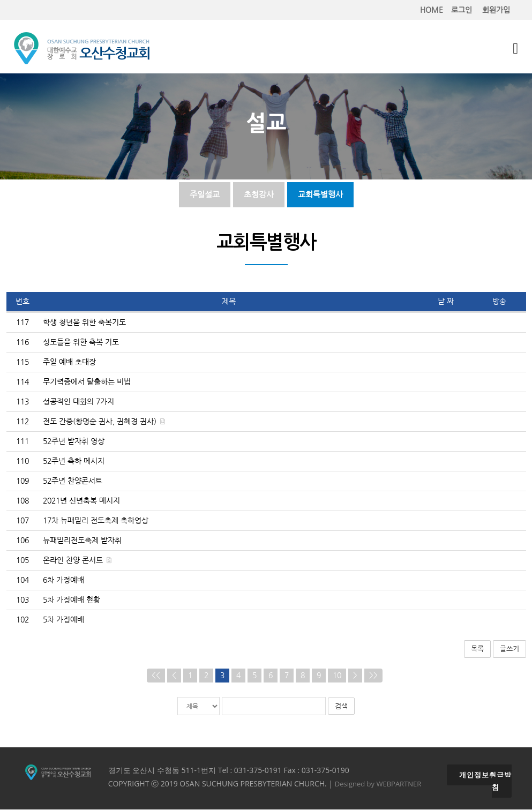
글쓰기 (509, 649)
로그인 (462, 10)
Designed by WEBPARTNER (378, 784)
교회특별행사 (320, 194)
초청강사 (259, 194)
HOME (432, 10)
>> (373, 676)
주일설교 (205, 194)
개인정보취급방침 (485, 782)
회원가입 (496, 10)
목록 (477, 649)
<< (156, 676)
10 (337, 676)
